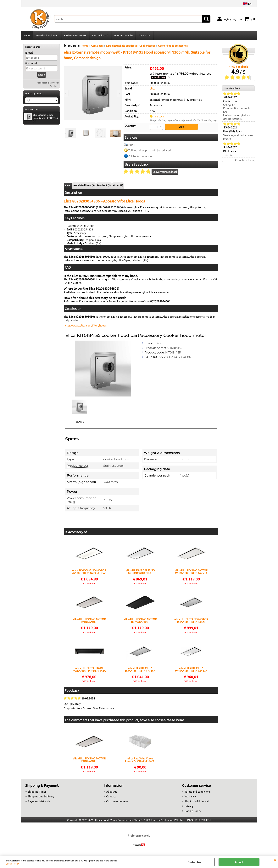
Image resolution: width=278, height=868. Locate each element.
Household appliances (47, 35)
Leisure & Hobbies (124, 35)
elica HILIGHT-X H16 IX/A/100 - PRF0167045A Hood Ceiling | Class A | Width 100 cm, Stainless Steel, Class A (140, 669)
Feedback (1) (104, 185)
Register (54, 86)
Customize (194, 862)
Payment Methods (39, 801)
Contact (111, 796)
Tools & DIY (145, 35)
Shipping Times (37, 791)
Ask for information (140, 156)
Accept (239, 862)
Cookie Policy (12, 864)
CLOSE (275, 860)
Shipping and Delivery (41, 796)
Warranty (190, 796)
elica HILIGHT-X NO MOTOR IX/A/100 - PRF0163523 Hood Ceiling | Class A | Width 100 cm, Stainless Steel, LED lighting (191, 620)
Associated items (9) (84, 185)
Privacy (189, 806)
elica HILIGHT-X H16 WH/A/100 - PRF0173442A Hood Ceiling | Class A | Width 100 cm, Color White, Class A (191, 669)
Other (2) (118, 185)
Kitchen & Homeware (75, 35)
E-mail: (29, 52)
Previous (66, 134)
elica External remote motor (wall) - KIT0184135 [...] (41, 118)
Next (119, 134)
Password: (31, 63)
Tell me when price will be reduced (150, 150)
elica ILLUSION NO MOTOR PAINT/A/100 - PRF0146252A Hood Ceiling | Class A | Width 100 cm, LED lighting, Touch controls (89, 620)
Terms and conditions (197, 791)
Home (27, 35)
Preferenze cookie (139, 835)
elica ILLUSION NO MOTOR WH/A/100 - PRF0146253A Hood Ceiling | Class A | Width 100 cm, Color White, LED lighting (191, 572)
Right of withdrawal (197, 801)
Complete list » (244, 160)
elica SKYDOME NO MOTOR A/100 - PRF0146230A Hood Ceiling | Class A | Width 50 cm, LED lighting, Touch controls (89, 572)
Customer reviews (117, 801)
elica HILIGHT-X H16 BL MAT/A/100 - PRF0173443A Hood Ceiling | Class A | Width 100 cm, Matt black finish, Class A (89, 669)
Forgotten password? (48, 83)
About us (112, 791)
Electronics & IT (100, 35)
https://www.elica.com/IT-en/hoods (85, 325)
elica (153, 88)
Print (131, 145)
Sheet (68, 185)
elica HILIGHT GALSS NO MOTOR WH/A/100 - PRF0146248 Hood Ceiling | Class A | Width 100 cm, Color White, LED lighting (140, 572)
